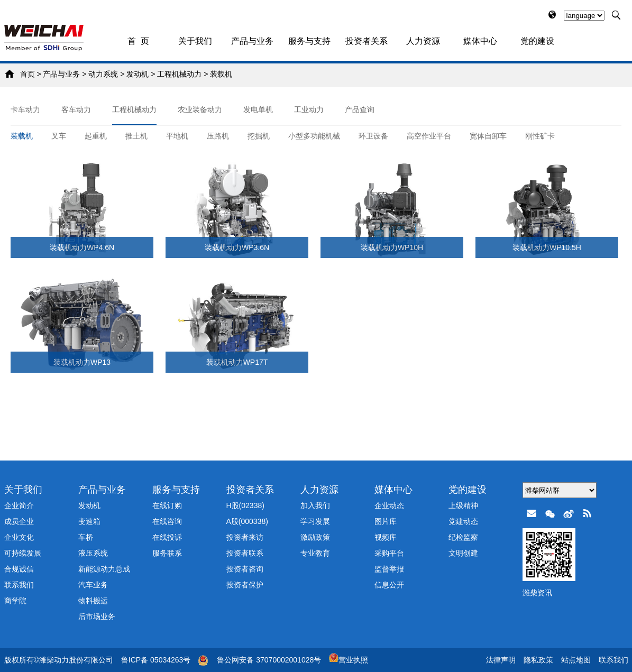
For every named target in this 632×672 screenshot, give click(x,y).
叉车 (59, 136)
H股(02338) (245, 505)
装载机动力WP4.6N (82, 247)
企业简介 (19, 505)
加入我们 (315, 505)
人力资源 (423, 41)
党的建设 (537, 41)
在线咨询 (167, 521)
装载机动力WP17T (237, 362)
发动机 (138, 74)
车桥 (86, 537)
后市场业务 (97, 616)
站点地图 (576, 660)
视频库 (386, 537)
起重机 (96, 136)
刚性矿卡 (540, 136)
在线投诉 (167, 537)
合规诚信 (19, 569)
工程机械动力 (179, 74)
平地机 (177, 136)
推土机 (136, 136)
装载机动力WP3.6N (237, 247)
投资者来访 (245, 537)
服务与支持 (309, 41)
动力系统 (103, 74)
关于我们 (195, 41)
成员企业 (19, 521)
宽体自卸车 (488, 136)
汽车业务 (93, 585)
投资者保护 (245, 585)
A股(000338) (247, 521)
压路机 (218, 136)
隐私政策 (538, 660)
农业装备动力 (200, 109)
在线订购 (167, 505)
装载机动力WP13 (82, 362)
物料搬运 (93, 601)
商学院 (15, 601)
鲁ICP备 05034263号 (156, 660)
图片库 (386, 521)
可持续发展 (23, 553)
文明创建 (463, 553)
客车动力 (76, 109)
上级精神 (463, 505)
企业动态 (389, 505)
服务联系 (167, 553)
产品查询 (360, 109)
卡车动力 (25, 109)
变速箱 (89, 521)
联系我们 (19, 585)
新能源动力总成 (104, 569)
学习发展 (315, 521)
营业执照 (349, 660)
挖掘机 (259, 136)
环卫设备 (373, 136)
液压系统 (93, 553)
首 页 (138, 41)
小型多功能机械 (314, 136)
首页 (28, 74)
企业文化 (19, 537)
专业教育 (315, 553)
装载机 (221, 74)
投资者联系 (245, 553)
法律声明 (501, 660)
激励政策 (315, 537)
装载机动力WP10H (392, 247)
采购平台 (389, 553)
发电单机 (258, 109)
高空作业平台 (429, 136)
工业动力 (309, 109)
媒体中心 (480, 41)
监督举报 (389, 569)
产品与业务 (252, 41)
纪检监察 (463, 537)
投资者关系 (367, 41)
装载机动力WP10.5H (547, 247)
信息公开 (389, 585)
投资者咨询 (245, 569)
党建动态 (463, 521)
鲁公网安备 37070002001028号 (269, 660)
